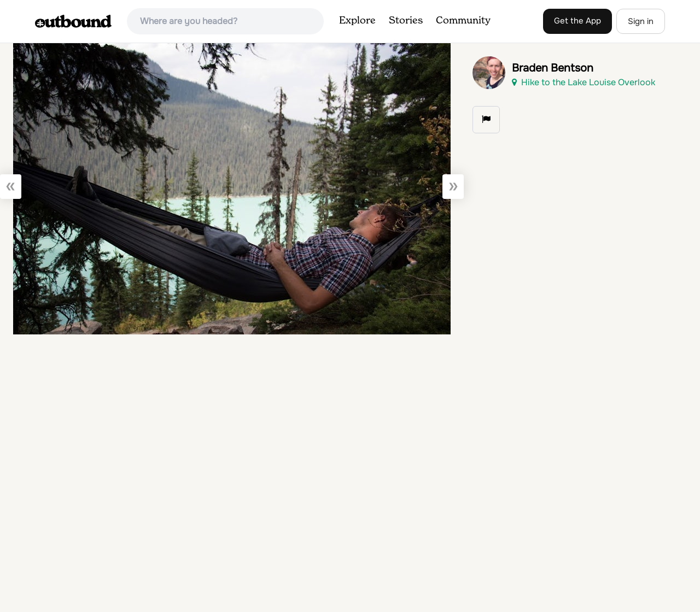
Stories (406, 21)
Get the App (577, 21)
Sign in (641, 21)
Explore (357, 21)
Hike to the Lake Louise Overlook (584, 82)
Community (463, 21)
